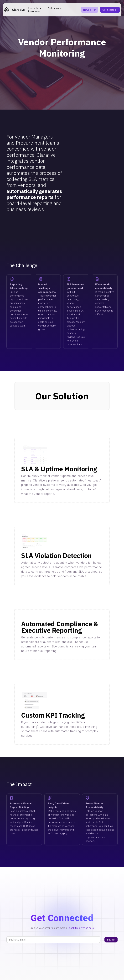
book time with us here (81, 928)
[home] (14, 10)
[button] (35, 8)
